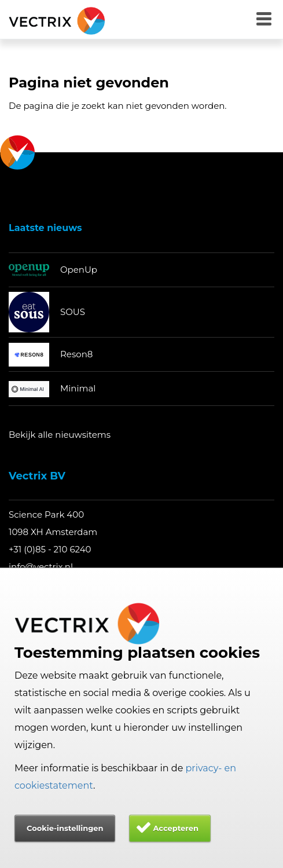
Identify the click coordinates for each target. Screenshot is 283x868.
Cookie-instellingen (65, 828)
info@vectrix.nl (41, 567)
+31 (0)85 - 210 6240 (50, 549)
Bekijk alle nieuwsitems (60, 435)
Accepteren (176, 828)
